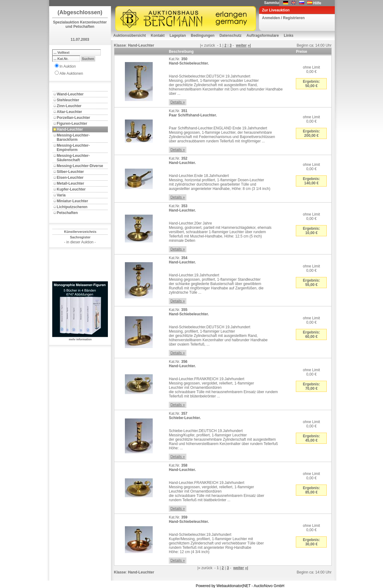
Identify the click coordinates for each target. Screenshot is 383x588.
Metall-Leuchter (71, 183)
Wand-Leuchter (70, 94)
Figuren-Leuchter (72, 124)
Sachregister (80, 237)
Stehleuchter (68, 100)
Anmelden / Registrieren (283, 18)
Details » (178, 102)
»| (249, 45)
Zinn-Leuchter (69, 106)
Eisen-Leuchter (70, 178)
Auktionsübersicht (130, 36)
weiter (241, 45)
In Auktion (68, 66)
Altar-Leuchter (70, 112)
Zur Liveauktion (276, 10)
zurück (209, 45)
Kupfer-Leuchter (71, 189)
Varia (61, 195)
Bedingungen (203, 36)
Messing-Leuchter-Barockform (73, 137)
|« (202, 45)
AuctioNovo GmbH (269, 586)
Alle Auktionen (71, 73)
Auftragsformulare (263, 36)
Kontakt (158, 36)
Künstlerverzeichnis (80, 232)
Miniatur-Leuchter (72, 201)
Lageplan (178, 36)
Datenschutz (230, 36)
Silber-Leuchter (70, 172)
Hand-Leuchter (70, 129)
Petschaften (67, 213)
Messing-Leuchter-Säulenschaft (73, 158)
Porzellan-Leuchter (74, 118)
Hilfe (317, 3)
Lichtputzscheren (72, 207)
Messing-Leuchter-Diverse (80, 166)
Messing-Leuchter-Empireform (73, 148)
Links (289, 36)
